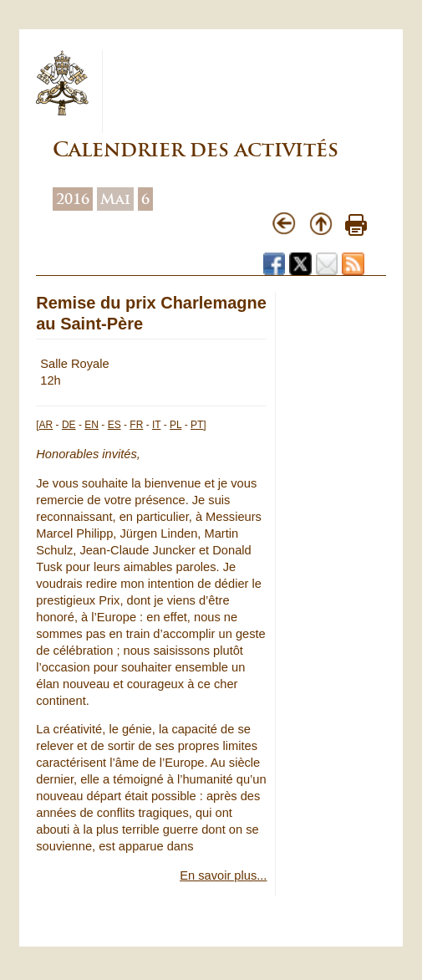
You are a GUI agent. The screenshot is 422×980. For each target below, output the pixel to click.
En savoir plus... (223, 875)
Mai (115, 199)
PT (197, 425)
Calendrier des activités (196, 149)
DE (69, 425)
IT (156, 425)
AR (46, 425)
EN (92, 425)
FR (136, 425)
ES (114, 425)
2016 (73, 199)
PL (175, 425)
